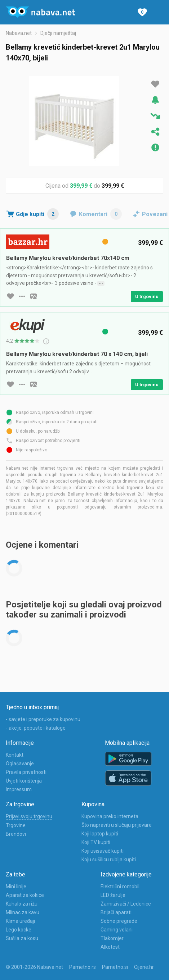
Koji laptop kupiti (100, 834)
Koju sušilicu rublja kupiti (109, 860)
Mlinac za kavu (23, 912)
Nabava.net (19, 33)
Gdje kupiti (37, 214)
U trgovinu (147, 297)
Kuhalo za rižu (22, 904)
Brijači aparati (116, 912)
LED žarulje (113, 895)
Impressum (19, 789)
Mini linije (16, 886)
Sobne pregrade (119, 921)
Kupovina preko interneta (110, 816)
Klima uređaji (20, 921)
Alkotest (110, 947)
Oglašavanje (20, 764)
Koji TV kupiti (96, 842)
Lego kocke (19, 930)
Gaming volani (117, 930)
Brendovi (16, 834)
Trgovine (16, 825)
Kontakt (15, 755)
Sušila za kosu (22, 938)
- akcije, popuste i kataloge (36, 728)
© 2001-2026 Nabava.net (34, 967)
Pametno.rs (83, 967)
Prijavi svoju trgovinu (29, 816)
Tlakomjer (112, 938)
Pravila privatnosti (26, 772)
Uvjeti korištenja (24, 781)
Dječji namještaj (58, 33)
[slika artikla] (34, 296)
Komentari (100, 214)
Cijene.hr (144, 967)
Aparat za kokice (25, 895)
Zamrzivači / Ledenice (126, 904)
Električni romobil (120, 886)
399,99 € (81, 186)
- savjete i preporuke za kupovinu (43, 719)
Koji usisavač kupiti (103, 851)
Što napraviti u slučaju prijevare (117, 825)
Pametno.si (115, 967)
